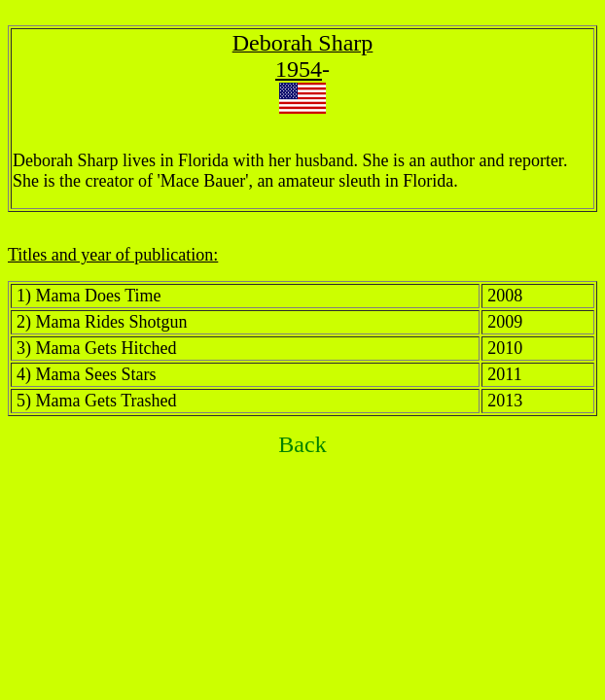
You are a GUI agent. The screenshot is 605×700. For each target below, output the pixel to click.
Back (302, 444)
